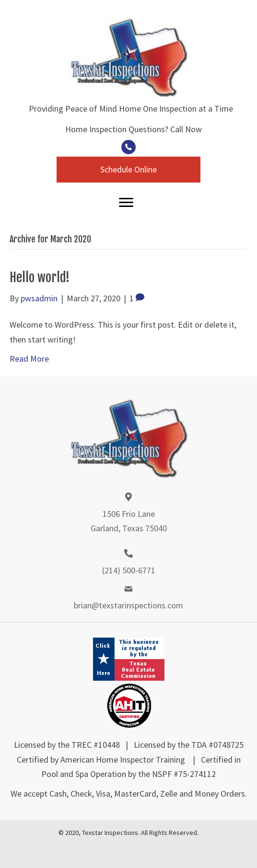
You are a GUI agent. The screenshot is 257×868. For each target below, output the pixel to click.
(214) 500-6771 (129, 570)
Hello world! (40, 277)
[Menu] (126, 203)
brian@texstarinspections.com (128, 605)
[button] (128, 147)
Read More (29, 359)
